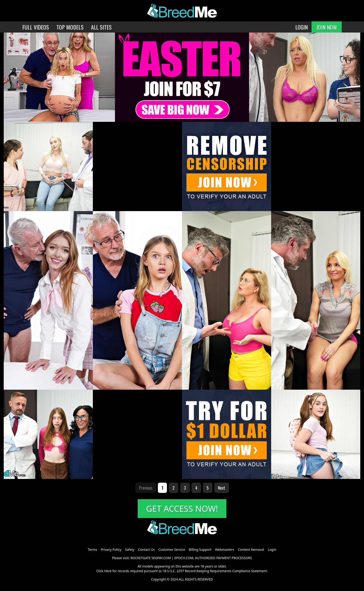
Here (108, 571)
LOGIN (302, 27)
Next (222, 488)
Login (272, 549)
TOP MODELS (70, 27)
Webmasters (224, 549)
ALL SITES (101, 27)
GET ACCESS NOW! (182, 509)
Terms (92, 549)
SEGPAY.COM (161, 558)
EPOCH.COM (184, 558)
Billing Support (200, 549)
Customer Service (172, 549)
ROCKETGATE (140, 558)
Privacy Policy (111, 549)
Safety (130, 549)
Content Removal (251, 549)
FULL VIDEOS (36, 27)
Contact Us (146, 549)
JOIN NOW (327, 27)
